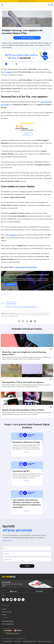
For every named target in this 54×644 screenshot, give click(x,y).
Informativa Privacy (8, 641)
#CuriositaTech (9, 307)
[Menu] (2, 5)
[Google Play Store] (40, 591)
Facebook (27, 321)
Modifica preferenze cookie (29, 641)
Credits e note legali (6, 612)
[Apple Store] (13, 591)
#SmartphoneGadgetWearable (30, 307)
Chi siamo (4, 609)
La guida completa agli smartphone (25, 267)
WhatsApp (31, 321)
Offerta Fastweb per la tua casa (26, 1)
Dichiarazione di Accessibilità (45, 641)
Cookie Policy (18, 641)
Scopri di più (11, 285)
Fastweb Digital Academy (8, 621)
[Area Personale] (52, 5)
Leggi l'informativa (7, 541)
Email (35, 321)
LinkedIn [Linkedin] (19, 321)
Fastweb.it (4, 615)
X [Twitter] (23, 321)
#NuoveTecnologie (17, 307)
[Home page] (11, 5)
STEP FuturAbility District (8, 624)
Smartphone (11, 303)
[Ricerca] (49, 5)
